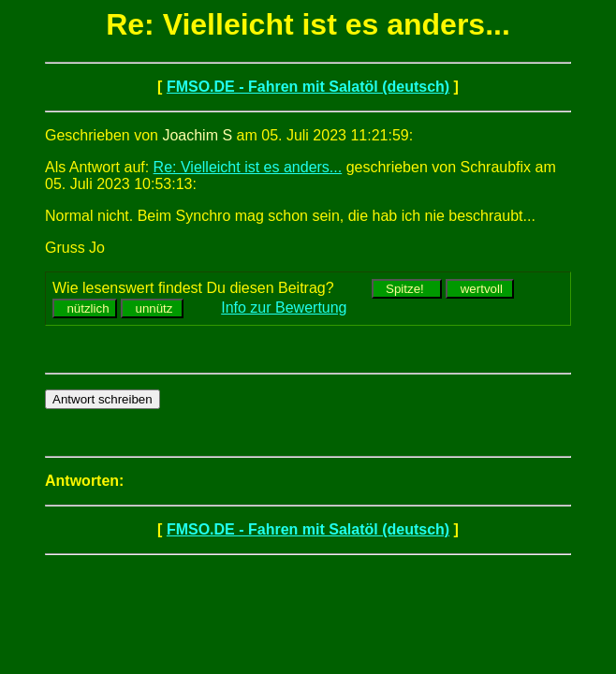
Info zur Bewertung (284, 308)
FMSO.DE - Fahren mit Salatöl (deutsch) (308, 87)
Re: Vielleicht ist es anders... (248, 167)
